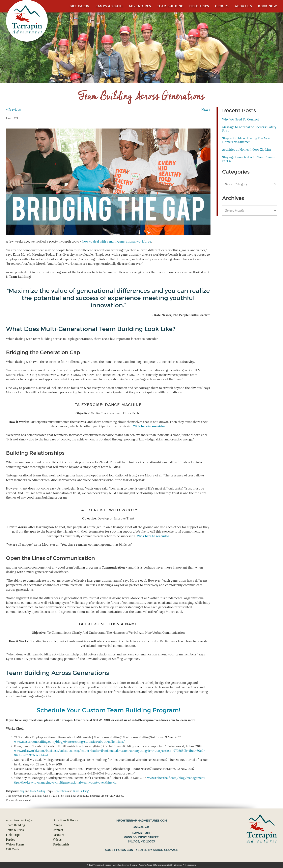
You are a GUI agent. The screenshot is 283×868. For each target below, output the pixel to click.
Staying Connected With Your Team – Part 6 (249, 159)
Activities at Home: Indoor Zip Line (247, 150)
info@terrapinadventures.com (141, 821)
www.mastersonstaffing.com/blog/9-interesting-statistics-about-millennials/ (69, 742)
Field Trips (199, 6)
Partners (58, 835)
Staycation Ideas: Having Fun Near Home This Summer (246, 140)
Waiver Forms (15, 844)
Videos (57, 840)
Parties (10, 840)
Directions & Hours (65, 820)
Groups (222, 6)
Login (134, 865)
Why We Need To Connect (241, 119)
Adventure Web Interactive (185, 865)
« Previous (13, 110)
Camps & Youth (109, 6)
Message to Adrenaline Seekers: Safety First (249, 129)
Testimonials (61, 844)
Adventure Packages (19, 820)
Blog (22, 791)
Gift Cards (80, 6)
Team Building (170, 6)
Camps (57, 825)
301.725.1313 (141, 827)
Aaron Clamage (165, 850)
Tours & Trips (15, 830)
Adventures (140, 6)
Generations (61, 791)
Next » (206, 110)
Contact (58, 830)
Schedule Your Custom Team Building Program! (108, 710)
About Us (243, 6)
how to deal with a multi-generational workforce (117, 241)
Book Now (267, 6)
